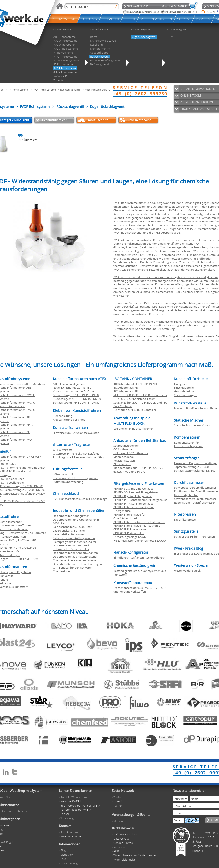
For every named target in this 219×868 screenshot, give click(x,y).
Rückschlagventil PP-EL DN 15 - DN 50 (77, 399)
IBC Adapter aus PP (126, 391)
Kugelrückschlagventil (98, 90)
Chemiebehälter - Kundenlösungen (75, 560)
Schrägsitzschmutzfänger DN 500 (195, 471)
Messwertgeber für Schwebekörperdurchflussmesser (195, 497)
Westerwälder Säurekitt (189, 571)
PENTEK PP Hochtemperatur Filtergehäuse (140, 500)
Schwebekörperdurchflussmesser (195, 488)
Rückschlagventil (70, 90)
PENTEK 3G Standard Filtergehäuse (136, 492)
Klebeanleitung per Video (69, 419)
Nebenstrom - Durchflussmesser (194, 502)
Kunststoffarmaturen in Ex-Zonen (74, 391)
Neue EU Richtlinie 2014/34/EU (72, 388)
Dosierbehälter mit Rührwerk (71, 545)
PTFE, (12, 559)
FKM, (27, 559)
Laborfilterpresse (185, 519)
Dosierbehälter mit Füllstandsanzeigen (77, 564)
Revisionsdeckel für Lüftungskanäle (76, 478)
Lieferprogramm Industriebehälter (75, 542)
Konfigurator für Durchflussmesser (196, 491)
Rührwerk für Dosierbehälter (71, 549)
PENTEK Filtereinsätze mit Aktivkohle (137, 526)
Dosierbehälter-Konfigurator (71, 516)
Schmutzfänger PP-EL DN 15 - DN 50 (76, 395)
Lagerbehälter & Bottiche (69, 531)
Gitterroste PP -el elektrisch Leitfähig (76, 454)
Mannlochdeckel (124, 457)
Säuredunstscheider (126, 446)
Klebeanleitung (63, 416)
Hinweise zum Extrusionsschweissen (76, 433)
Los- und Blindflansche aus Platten (196, 408)
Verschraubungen (185, 395)
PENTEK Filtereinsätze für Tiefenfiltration (139, 522)
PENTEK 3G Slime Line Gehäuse (133, 489)
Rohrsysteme (21, 90)
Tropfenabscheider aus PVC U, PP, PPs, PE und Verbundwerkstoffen (140, 590)
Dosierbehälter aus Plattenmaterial (75, 556)
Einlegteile (181, 384)
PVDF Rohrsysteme (44, 90)
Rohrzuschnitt (98, 120)
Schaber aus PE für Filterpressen (194, 536)
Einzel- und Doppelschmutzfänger (196, 463)
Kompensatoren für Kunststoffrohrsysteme (189, 444)
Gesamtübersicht (54, 120)
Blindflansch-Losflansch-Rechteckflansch (139, 557)
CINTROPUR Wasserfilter (129, 533)
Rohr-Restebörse (139, 120)
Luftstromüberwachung (68, 482)
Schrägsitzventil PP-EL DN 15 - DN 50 (76, 402)
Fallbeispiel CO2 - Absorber (131, 453)
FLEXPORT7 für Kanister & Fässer (134, 399)
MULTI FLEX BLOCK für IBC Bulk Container (140, 395)
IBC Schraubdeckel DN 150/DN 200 (135, 384)
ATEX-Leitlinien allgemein (69, 384)
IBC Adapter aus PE (126, 388)
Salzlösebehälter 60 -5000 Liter (72, 527)
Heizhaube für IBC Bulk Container (135, 410)
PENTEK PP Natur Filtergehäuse (133, 503)
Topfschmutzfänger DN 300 (191, 467)
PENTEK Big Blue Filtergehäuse (133, 496)
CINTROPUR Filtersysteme (130, 529)
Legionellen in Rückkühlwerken (133, 429)
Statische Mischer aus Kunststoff (195, 425)
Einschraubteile (184, 388)
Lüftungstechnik (63, 474)
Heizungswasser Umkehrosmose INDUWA (140, 540)
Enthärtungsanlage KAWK (130, 537)
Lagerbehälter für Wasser (69, 534)
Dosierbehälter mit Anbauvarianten (75, 553)
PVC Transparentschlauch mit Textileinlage (80, 499)
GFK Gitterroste (63, 450)
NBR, (20, 559)
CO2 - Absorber (123, 449)
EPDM (34, 559)
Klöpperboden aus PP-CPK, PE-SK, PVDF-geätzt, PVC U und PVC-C (140, 470)
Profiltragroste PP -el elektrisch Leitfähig (78, 457)
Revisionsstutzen (124, 460)
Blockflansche (122, 464)
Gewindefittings (184, 391)
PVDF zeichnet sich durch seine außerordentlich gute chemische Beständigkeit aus (166, 277)
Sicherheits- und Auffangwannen (74, 538)
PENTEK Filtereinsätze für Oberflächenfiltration (129, 516)
